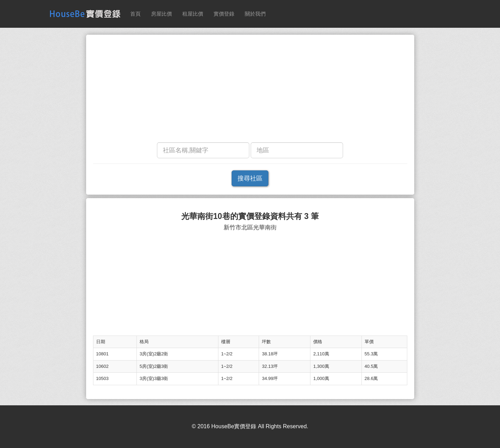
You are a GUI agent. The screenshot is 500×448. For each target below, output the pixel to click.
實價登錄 (224, 14)
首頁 (135, 14)
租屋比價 (193, 14)
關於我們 (255, 14)
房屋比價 (161, 14)
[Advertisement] (250, 90)
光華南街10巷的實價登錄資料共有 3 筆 (250, 216)
